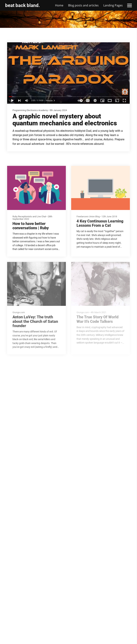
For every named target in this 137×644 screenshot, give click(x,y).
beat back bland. (23, 5)
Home (59, 5)
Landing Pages (113, 5)
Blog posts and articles (83, 5)
